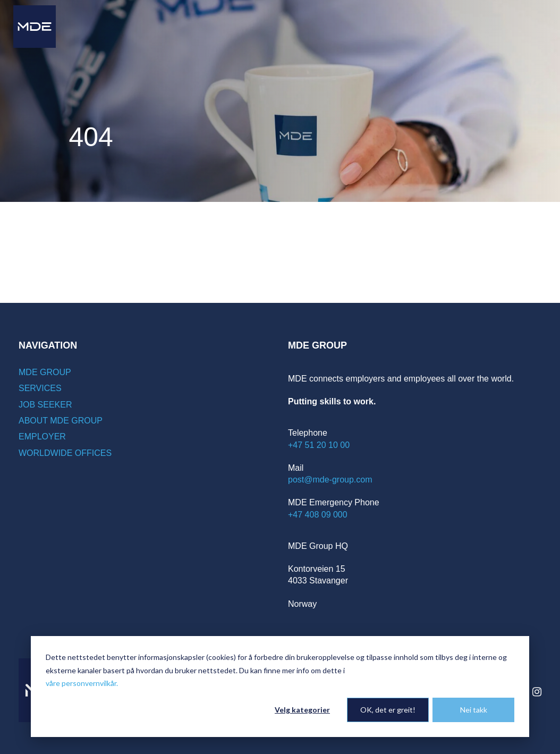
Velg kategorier (302, 710)
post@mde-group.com (330, 480)
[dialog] (280, 687)
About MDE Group (61, 421)
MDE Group (45, 372)
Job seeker (45, 405)
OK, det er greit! (388, 710)
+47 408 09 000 (318, 515)
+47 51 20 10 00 (319, 445)
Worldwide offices (65, 453)
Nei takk (474, 710)
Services (40, 388)
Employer (42, 437)
